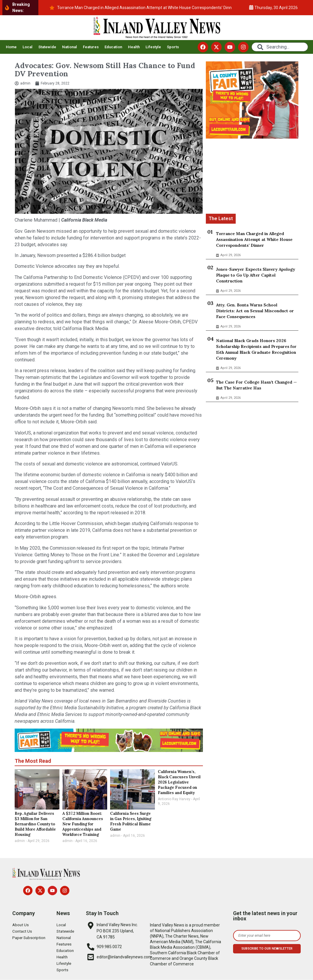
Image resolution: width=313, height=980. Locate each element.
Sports (173, 47)
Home (11, 47)
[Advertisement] (252, 177)
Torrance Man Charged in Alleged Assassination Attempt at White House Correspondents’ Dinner (254, 239)
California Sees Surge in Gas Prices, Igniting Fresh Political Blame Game (131, 821)
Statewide (47, 47)
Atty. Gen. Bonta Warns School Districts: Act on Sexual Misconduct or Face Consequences (255, 311)
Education (113, 47)
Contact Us (22, 931)
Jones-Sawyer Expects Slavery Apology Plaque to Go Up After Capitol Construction (256, 275)
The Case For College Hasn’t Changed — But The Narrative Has (256, 385)
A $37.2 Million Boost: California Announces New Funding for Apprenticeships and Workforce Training (83, 824)
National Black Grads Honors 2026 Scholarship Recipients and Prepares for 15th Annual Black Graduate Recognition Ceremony (256, 349)
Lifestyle (153, 47)
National (70, 47)
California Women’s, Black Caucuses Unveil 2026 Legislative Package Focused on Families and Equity (179, 782)
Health (134, 47)
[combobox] (280, 47)
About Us (21, 925)
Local (28, 47)
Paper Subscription (30, 938)
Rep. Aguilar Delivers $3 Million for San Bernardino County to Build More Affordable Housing (35, 824)
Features (91, 47)
